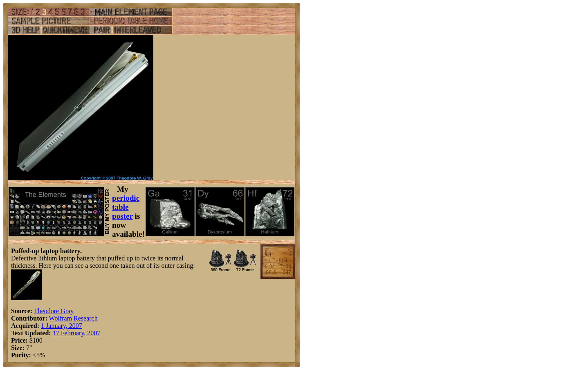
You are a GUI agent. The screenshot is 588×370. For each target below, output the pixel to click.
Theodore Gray (54, 311)
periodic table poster (126, 207)
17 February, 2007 (77, 333)
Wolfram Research (73, 318)
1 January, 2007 (62, 326)
